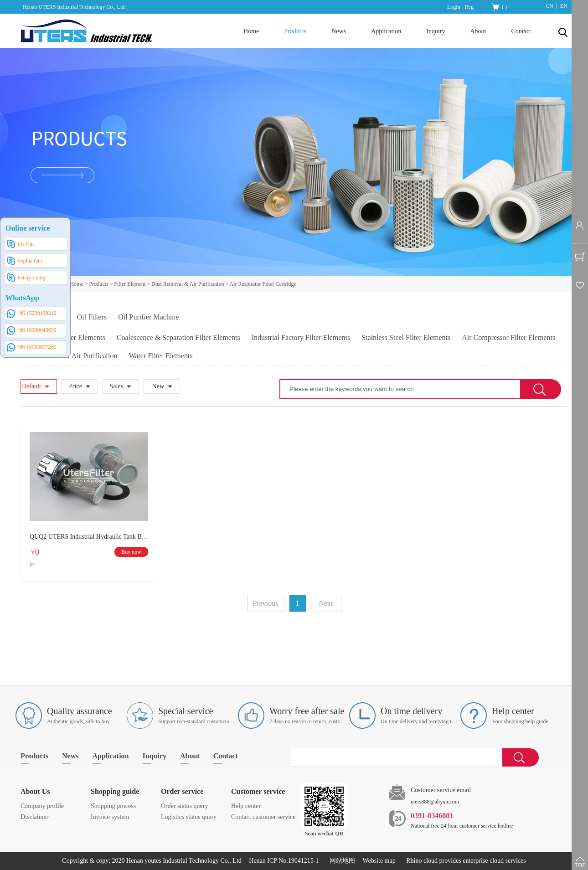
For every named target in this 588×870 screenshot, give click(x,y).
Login (454, 7)
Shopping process (113, 806)
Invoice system (110, 817)
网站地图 (341, 861)
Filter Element (130, 284)
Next (326, 603)
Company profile (42, 806)
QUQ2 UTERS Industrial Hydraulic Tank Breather (89, 537)
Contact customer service (263, 817)
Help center (246, 806)
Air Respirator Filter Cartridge (263, 284)
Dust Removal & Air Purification (188, 284)
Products (99, 284)
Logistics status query (189, 817)
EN (564, 6)
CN (549, 6)
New (158, 386)
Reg (469, 7)
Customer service (258, 791)
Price (75, 386)
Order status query (184, 806)
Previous (266, 603)
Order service (182, 791)
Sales (116, 386)
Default (31, 386)
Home (251, 31)
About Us (35, 791)
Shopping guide (115, 791)
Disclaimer (34, 817)
